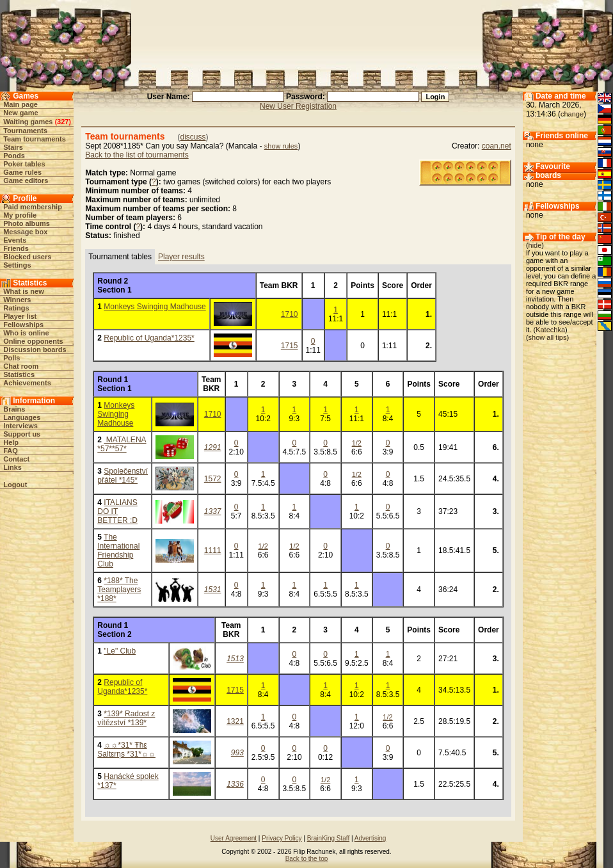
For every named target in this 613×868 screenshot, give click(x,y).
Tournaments (25, 131)
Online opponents (33, 341)
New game (20, 113)
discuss (193, 137)
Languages (22, 417)
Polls (12, 358)
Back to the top (307, 859)
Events (15, 240)
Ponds (14, 156)
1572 (213, 479)
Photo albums (27, 223)
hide (535, 245)
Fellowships (23, 325)
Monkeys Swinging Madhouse (155, 307)
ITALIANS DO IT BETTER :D (117, 511)
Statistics (19, 374)
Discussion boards (35, 350)
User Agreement (234, 838)
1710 (290, 314)
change (572, 114)
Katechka (550, 330)
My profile (20, 215)
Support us (22, 434)
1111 (213, 551)
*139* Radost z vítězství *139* (126, 718)
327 (63, 122)
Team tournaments (35, 139)
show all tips (548, 337)
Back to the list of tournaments (137, 155)
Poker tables (24, 164)
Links (12, 467)
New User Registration (298, 106)
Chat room (21, 366)
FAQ (11, 451)
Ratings (16, 308)
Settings (17, 265)
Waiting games (28, 122)
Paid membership (33, 207)
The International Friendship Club (118, 551)
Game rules (22, 172)
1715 (290, 346)
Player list (20, 316)
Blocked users (27, 257)
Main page (20, 104)
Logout (15, 485)
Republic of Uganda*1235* (149, 338)
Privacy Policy (282, 838)
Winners (17, 300)
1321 (235, 721)
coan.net (497, 146)
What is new (24, 291)
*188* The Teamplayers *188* (119, 590)
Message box (25, 232)
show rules (281, 146)
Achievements (27, 383)
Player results (181, 257)
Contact (16, 459)
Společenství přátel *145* (123, 476)
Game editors (26, 181)
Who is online (26, 333)
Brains (14, 409)
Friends (16, 248)
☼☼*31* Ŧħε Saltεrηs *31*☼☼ (126, 750)
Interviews (20, 426)
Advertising (370, 838)
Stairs (13, 147)
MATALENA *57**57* (122, 444)
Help (11, 442)
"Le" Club (120, 651)
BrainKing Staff (329, 838)
